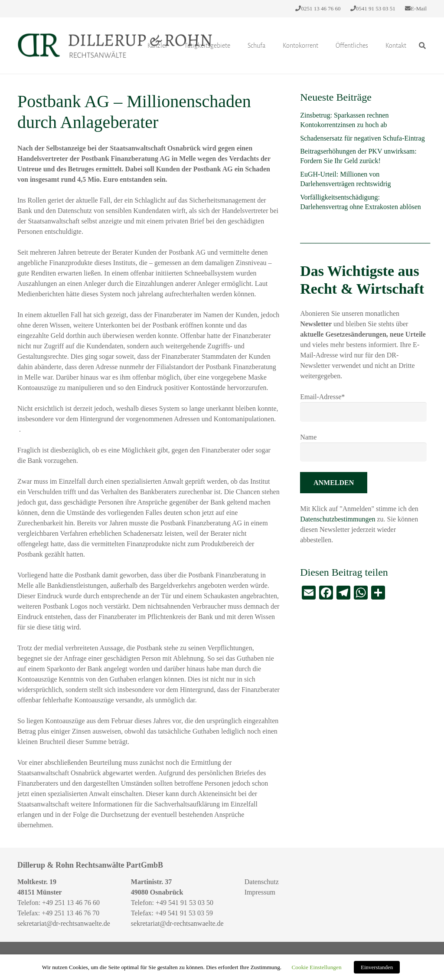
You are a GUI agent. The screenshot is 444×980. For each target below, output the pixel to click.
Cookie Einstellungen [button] (316, 967)
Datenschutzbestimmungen (338, 519)
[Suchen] (423, 46)
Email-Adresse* (322, 397)
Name (308, 437)
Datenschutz (262, 882)
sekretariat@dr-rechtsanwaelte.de (64, 923)
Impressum (260, 892)
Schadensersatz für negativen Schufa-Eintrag (362, 138)
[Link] (115, 46)
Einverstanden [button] (377, 967)
